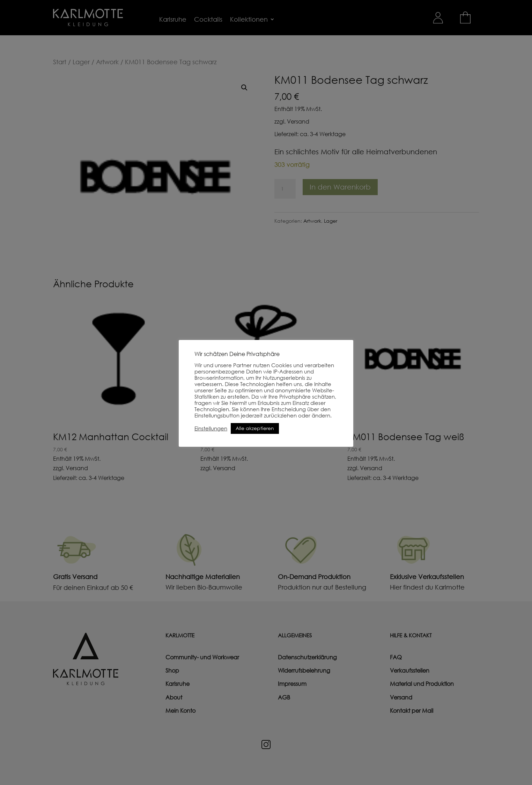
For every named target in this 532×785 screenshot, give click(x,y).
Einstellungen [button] (211, 428)
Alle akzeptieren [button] (255, 428)
